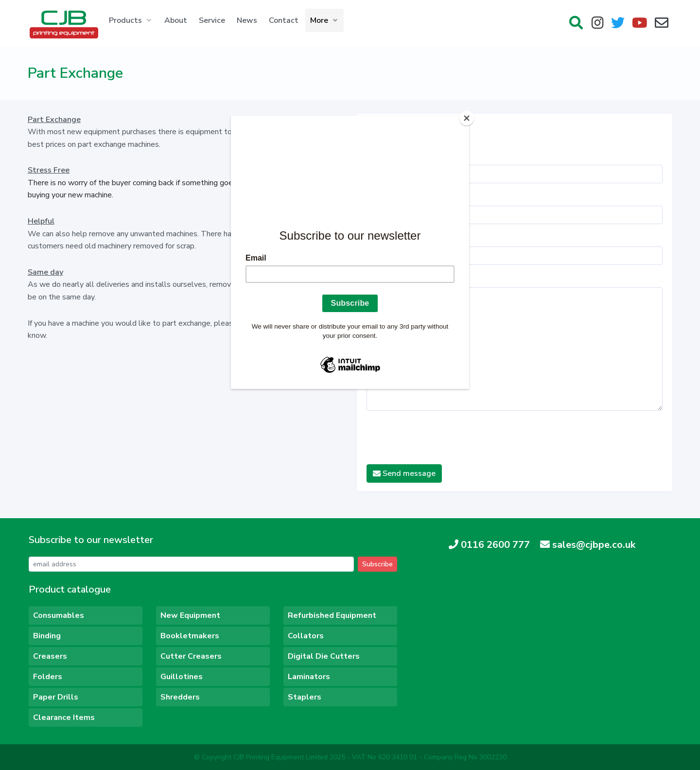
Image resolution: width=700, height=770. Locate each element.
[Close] (467, 118)
